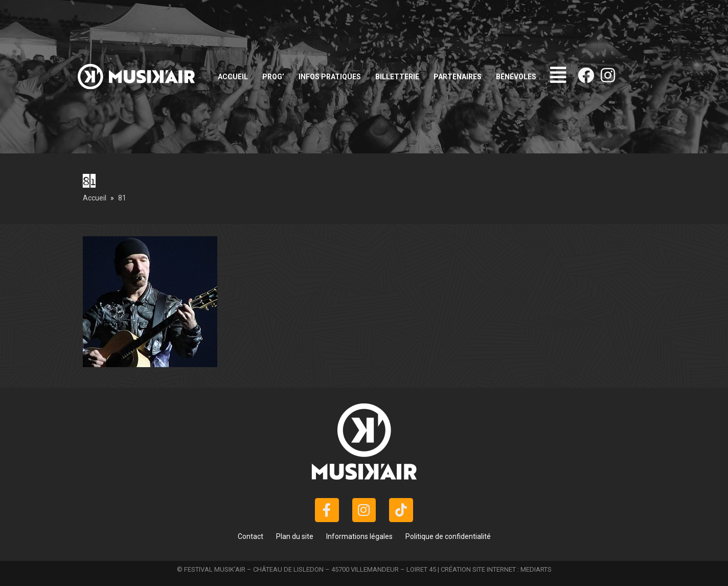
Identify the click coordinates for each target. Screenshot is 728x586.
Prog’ (273, 77)
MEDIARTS (536, 569)
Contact (251, 536)
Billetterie (397, 77)
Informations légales (359, 536)
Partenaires (458, 77)
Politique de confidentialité (448, 536)
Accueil (233, 77)
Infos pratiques (330, 77)
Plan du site (295, 536)
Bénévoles (516, 77)
